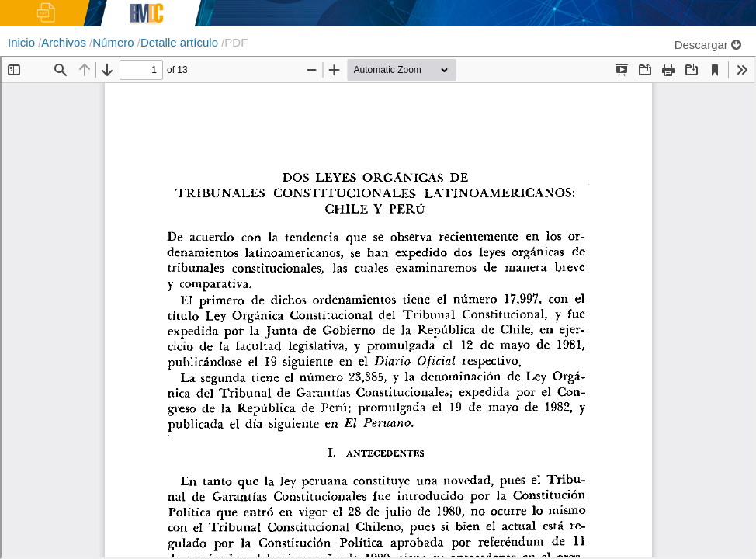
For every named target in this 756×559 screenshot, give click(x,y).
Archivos (65, 42)
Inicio (23, 42)
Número (115, 42)
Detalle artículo (181, 42)
